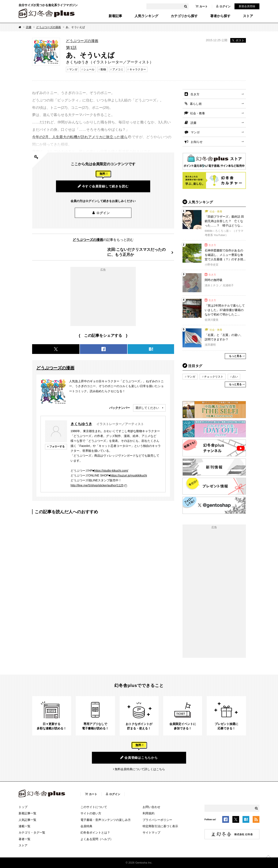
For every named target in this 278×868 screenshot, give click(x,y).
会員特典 (86, 826)
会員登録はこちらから (139, 757)
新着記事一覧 (27, 813)
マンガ (73, 69)
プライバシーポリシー (157, 820)
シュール (89, 69)
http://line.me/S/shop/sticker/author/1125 (97, 485)
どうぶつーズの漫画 (48, 27)
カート (202, 6)
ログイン (223, 6)
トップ (23, 807)
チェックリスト (214, 377)
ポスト (238, 40)
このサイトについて (94, 807)
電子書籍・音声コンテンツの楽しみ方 (106, 820)
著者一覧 (25, 839)
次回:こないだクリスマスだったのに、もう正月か (136, 252)
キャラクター (138, 69)
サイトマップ (151, 833)
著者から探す (220, 16)
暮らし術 (196, 104)
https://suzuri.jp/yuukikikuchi (129, 475)
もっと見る (235, 356)
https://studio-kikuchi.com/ (111, 471)
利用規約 (149, 813)
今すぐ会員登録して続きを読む (103, 186)
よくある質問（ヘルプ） (97, 839)
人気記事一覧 (27, 820)
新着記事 (115, 16)
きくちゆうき (81, 424)
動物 (103, 69)
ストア (248, 16)
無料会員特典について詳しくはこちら (140, 769)
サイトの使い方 (91, 813)
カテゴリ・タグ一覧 (32, 833)
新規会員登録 (247, 6)
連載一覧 (25, 826)
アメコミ (118, 69)
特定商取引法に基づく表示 (160, 826)
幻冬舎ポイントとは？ (95, 833)
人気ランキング (146, 16)
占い (235, 377)
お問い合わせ (151, 807)
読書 (29, 27)
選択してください (147, 408)
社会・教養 (198, 113)
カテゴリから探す (184, 16)
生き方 (195, 94)
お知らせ (197, 142)
